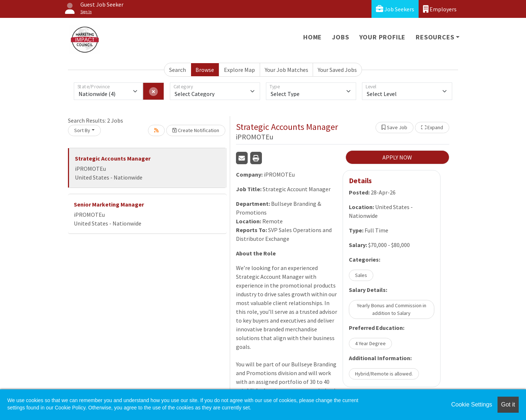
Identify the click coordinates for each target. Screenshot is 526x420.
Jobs (340, 37)
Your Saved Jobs (337, 70)
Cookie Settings (472, 404)
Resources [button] (435, 37)
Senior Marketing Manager (109, 204)
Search (178, 70)
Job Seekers (395, 9)
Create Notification (196, 130)
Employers (440, 9)
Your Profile (383, 37)
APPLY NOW (397, 157)
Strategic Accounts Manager (113, 158)
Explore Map (239, 70)
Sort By (82, 130)
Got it (508, 404)
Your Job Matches (287, 70)
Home (312, 37)
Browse (205, 70)
